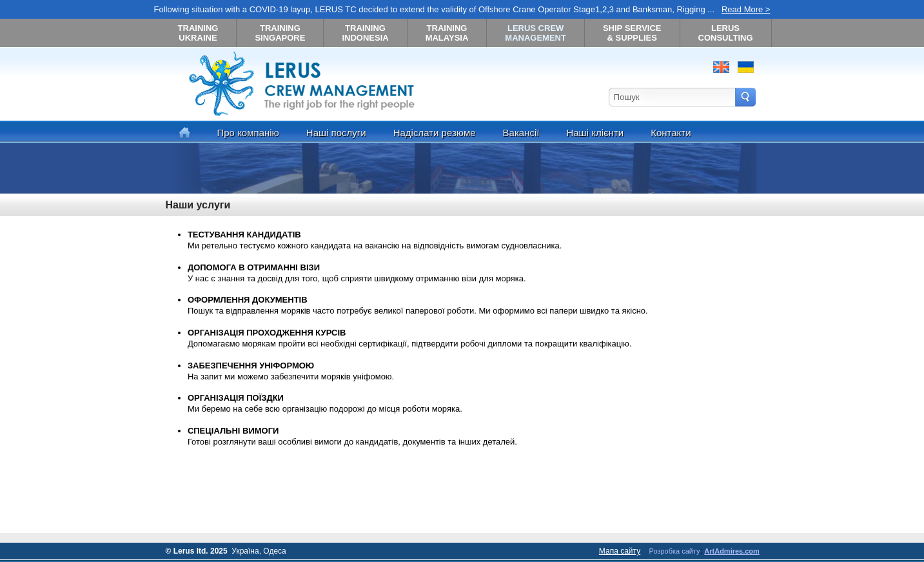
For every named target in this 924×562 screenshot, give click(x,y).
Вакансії (521, 133)
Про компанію (248, 133)
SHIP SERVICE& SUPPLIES (632, 33)
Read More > (746, 9)
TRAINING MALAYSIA (447, 33)
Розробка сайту (675, 551)
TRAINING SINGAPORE (280, 33)
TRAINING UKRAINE (198, 33)
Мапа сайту (620, 551)
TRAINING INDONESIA (365, 33)
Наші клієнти (595, 133)
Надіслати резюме (435, 133)
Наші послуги (336, 133)
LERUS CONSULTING (726, 33)
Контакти (671, 133)
